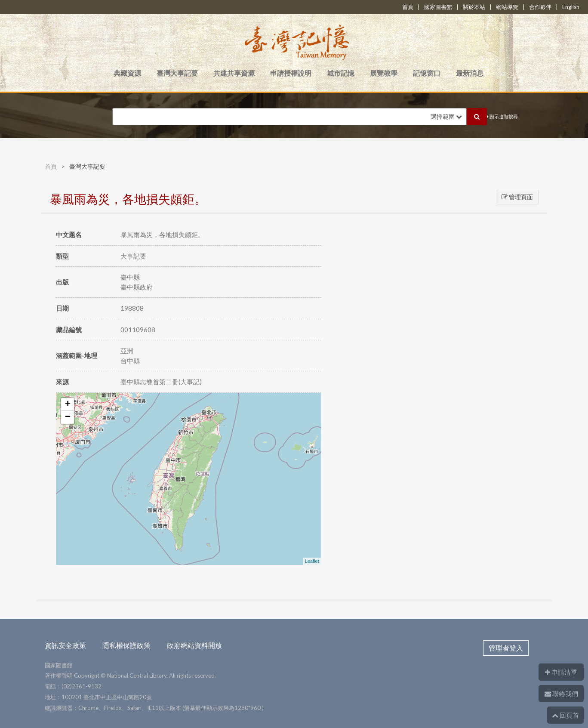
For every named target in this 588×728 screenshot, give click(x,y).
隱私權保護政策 (126, 645)
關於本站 (474, 7)
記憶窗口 (427, 73)
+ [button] (68, 404)
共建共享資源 (234, 73)
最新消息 (470, 73)
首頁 (408, 7)
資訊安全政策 (65, 645)
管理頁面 (517, 197)
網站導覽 (507, 7)
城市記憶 (341, 73)
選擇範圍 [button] (446, 116)
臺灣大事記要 (177, 73)
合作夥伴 (540, 7)
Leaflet (312, 561)
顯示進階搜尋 (502, 116)
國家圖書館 (438, 7)
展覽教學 (384, 73)
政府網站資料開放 (194, 645)
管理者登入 (506, 648)
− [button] (68, 417)
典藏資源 (127, 73)
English (571, 7)
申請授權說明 (291, 73)
